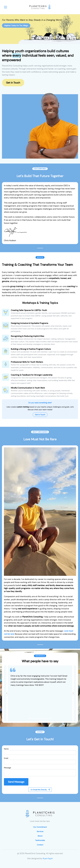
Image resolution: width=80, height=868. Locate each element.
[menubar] (6, 7)
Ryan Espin (48, 858)
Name (6, 749)
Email (6, 758)
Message (7, 768)
